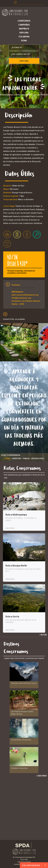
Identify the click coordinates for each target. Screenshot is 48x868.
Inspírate (24, 29)
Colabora (24, 37)
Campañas (24, 25)
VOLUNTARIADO (34, 865)
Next (46, 342)
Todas (7, 459)
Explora (24, 33)
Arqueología (37, 459)
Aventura (17, 459)
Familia (26, 459)
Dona (24, 41)
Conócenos (24, 21)
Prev (2, 342)
